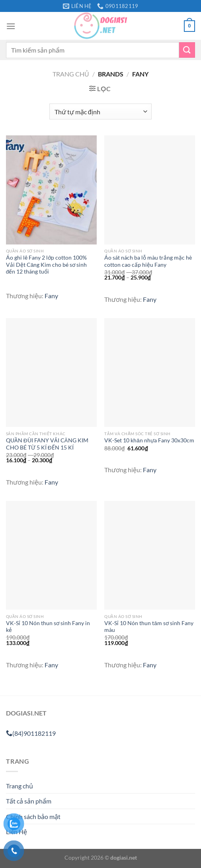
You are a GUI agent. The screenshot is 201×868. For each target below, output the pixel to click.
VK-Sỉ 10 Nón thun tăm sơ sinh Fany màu (149, 627)
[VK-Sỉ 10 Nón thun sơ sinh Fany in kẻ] (51, 555)
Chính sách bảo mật (33, 816)
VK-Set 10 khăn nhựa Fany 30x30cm (149, 440)
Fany (51, 296)
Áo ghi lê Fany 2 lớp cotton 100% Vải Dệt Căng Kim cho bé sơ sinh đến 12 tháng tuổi (47, 265)
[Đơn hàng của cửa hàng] (100, 111)
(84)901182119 (31, 733)
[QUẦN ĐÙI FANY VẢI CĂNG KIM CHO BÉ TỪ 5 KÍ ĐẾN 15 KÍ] (51, 372)
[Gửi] (187, 50)
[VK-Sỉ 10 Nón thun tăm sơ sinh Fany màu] (150, 555)
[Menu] (11, 26)
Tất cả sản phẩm (29, 801)
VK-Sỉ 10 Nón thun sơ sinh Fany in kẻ (48, 627)
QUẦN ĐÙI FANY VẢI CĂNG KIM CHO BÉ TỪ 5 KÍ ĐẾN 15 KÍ (47, 444)
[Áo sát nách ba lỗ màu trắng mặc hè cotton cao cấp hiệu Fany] (150, 190)
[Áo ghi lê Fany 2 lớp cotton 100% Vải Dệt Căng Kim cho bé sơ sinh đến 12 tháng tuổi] (51, 190)
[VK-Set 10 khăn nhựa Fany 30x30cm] (150, 372)
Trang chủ (71, 74)
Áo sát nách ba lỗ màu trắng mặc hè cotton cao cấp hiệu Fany (148, 261)
